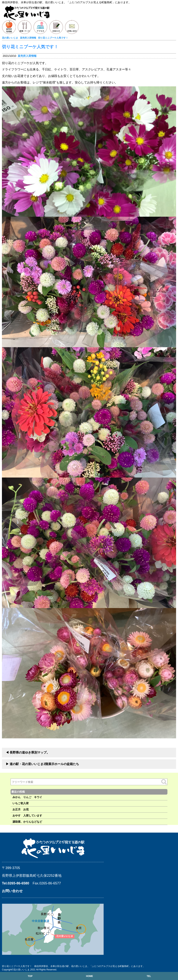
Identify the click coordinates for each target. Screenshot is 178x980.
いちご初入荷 (21, 803)
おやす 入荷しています (27, 816)
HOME (90, 976)
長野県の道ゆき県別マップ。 (30, 752)
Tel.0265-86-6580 (16, 883)
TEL (149, 976)
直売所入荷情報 (27, 56)
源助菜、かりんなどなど (27, 822)
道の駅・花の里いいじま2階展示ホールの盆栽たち (44, 764)
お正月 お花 (21, 809)
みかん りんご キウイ (27, 797)
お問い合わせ (12, 891)
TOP (30, 976)
